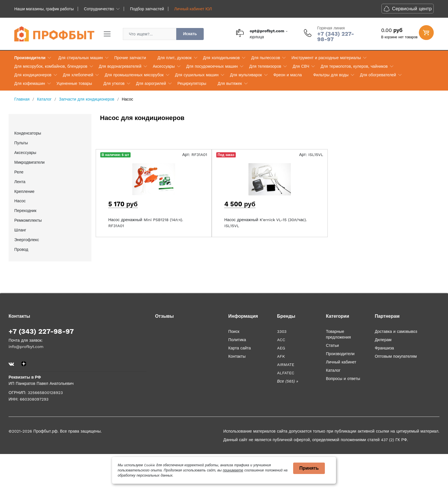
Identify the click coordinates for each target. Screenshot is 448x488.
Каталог (333, 370)
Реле (19, 172)
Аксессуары (164, 66)
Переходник (25, 211)
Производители (30, 58)
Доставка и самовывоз (396, 331)
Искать (190, 34)
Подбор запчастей (147, 9)
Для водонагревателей (120, 66)
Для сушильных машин (197, 75)
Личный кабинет (341, 362)
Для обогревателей (378, 75)
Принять (309, 468)
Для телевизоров (265, 66)
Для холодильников (222, 58)
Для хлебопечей (78, 75)
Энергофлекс (27, 240)
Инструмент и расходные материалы (326, 58)
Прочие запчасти (130, 58)
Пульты (21, 143)
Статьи (332, 345)
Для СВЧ (301, 66)
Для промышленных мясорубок (134, 75)
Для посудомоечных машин (212, 66)
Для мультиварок (246, 75)
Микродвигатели (29, 162)
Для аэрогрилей (151, 83)
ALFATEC (286, 373)
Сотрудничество (99, 9)
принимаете (233, 470)
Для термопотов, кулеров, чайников (354, 66)
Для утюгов (114, 83)
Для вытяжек (230, 83)
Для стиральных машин (81, 58)
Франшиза (384, 348)
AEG (281, 348)
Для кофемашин (30, 83)
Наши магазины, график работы (44, 9)
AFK (281, 356)
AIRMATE (286, 365)
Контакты (237, 356)
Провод (21, 249)
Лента (20, 182)
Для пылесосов (266, 58)
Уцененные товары (74, 83)
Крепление (24, 191)
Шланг (20, 230)
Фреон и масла (288, 75)
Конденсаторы (28, 133)
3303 (282, 331)
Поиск (234, 331)
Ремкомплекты (28, 220)
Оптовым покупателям (396, 356)
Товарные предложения (338, 334)
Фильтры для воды (331, 75)
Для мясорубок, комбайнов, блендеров (51, 66)
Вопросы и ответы (343, 379)
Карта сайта (240, 348)
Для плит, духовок (174, 58)
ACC (281, 340)
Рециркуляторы (192, 83)
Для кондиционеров (33, 75)
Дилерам (383, 340)
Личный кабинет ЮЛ (193, 9)
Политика (237, 340)
